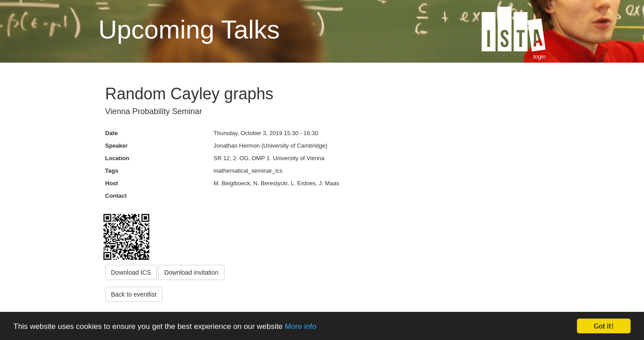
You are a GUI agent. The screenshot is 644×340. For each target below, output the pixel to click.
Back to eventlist (134, 294)
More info (301, 327)
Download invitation (191, 272)
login (540, 57)
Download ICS (131, 272)
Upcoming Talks (189, 30)
